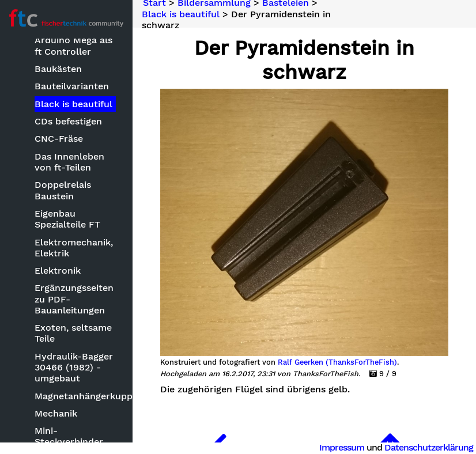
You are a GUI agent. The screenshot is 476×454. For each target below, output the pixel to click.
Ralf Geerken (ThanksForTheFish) (337, 362)
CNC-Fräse (59, 139)
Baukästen (59, 69)
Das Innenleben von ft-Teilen (70, 162)
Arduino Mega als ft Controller (74, 46)
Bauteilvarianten (72, 86)
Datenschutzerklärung (429, 447)
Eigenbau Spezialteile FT (68, 219)
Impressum (342, 447)
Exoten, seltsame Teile (74, 333)
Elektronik (58, 270)
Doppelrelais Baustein (63, 190)
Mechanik (56, 413)
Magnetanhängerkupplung (75, 396)
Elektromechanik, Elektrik (74, 248)
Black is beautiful (74, 104)
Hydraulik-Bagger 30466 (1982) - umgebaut (74, 367)
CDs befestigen (69, 121)
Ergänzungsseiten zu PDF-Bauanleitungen (75, 299)
